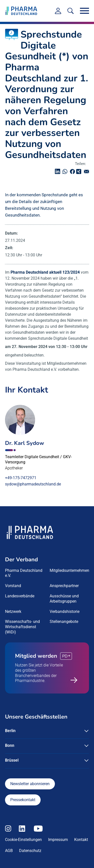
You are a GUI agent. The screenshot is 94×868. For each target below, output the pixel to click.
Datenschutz (30, 851)
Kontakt (81, 840)
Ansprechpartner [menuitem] (64, 586)
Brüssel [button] (12, 760)
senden (88, 171)
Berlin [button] (10, 731)
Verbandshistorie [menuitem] (65, 612)
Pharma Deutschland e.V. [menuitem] (24, 573)
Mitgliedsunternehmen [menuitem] (69, 570)
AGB (9, 851)
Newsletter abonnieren (30, 784)
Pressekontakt (23, 800)
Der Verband (21, 560)
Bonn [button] (10, 745)
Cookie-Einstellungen (23, 840)
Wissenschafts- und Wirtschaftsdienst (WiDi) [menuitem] (22, 627)
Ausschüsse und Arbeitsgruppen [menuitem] (64, 599)
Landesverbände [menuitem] (20, 596)
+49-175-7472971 (21, 478)
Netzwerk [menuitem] (13, 612)
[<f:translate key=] (71, 11)
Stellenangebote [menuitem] (64, 622)
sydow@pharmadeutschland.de (33, 484)
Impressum (58, 840)
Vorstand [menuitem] (13, 586)
